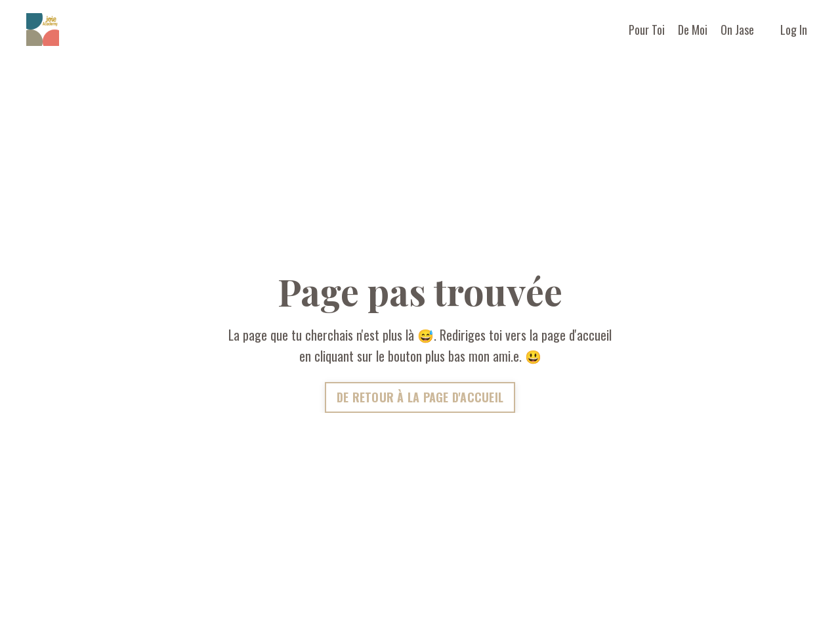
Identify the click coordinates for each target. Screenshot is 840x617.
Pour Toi (647, 30)
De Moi (693, 30)
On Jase (737, 30)
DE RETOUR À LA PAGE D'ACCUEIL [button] (420, 397)
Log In (794, 30)
